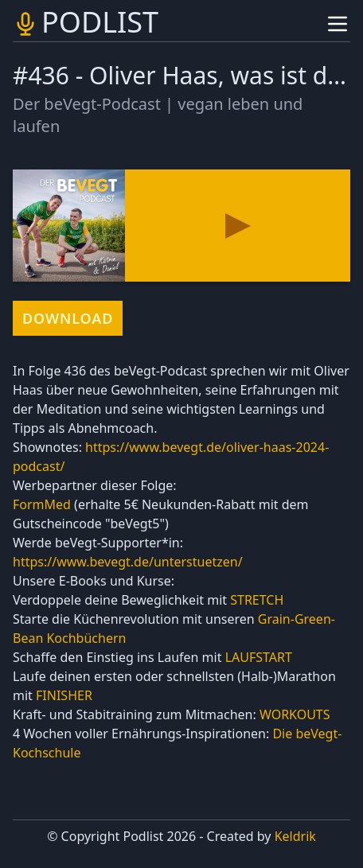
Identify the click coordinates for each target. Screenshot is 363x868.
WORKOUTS (295, 714)
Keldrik (295, 836)
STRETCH (257, 600)
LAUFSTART (259, 657)
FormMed (42, 504)
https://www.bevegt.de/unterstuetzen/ (128, 562)
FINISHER (64, 695)
